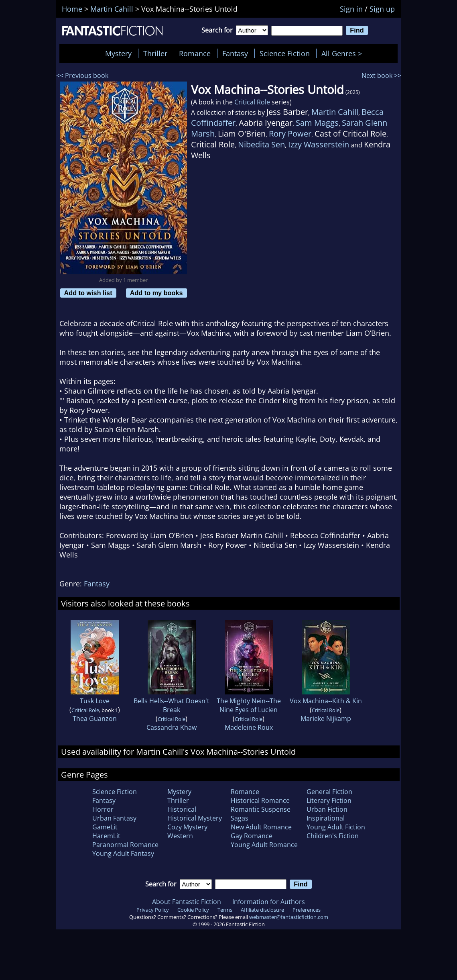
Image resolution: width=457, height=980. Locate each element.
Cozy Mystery (187, 827)
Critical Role (252, 102)
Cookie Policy (193, 910)
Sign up (382, 9)
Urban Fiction (327, 809)
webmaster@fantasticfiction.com (289, 917)
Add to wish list (88, 293)
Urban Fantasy (114, 818)
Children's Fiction (333, 836)
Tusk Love (95, 701)
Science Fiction (285, 53)
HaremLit (106, 836)
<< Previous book (82, 76)
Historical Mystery (195, 818)
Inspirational (326, 818)
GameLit (105, 827)
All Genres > (344, 53)
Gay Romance (252, 836)
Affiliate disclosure (262, 910)
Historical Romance (260, 800)
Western (180, 836)
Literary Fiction (329, 800)
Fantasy (235, 53)
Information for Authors (269, 902)
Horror (103, 809)
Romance (195, 53)
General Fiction (329, 792)
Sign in (351, 9)
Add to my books (156, 293)
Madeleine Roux (249, 727)
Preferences (307, 910)
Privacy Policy (153, 910)
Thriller (155, 53)
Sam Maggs (317, 123)
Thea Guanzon (95, 719)
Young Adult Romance (264, 845)
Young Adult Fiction (336, 827)
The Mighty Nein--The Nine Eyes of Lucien (249, 705)
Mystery (118, 53)
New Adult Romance (261, 827)
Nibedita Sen (261, 144)
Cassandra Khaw (172, 727)
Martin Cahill (335, 112)
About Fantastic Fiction (187, 902)
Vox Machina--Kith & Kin (326, 701)
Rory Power (290, 134)
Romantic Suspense (261, 809)
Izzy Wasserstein (319, 144)
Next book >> (381, 76)
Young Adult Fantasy (123, 853)
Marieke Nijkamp (326, 719)
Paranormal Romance (125, 845)
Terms (225, 910)
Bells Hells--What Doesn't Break (172, 705)
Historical (182, 809)
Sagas (240, 818)
